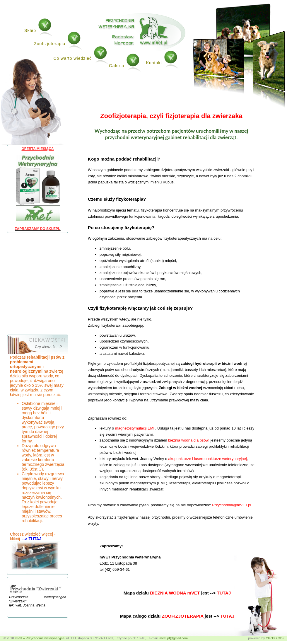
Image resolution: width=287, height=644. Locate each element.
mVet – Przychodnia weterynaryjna (40, 638)
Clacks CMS (275, 638)
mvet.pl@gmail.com (174, 638)
